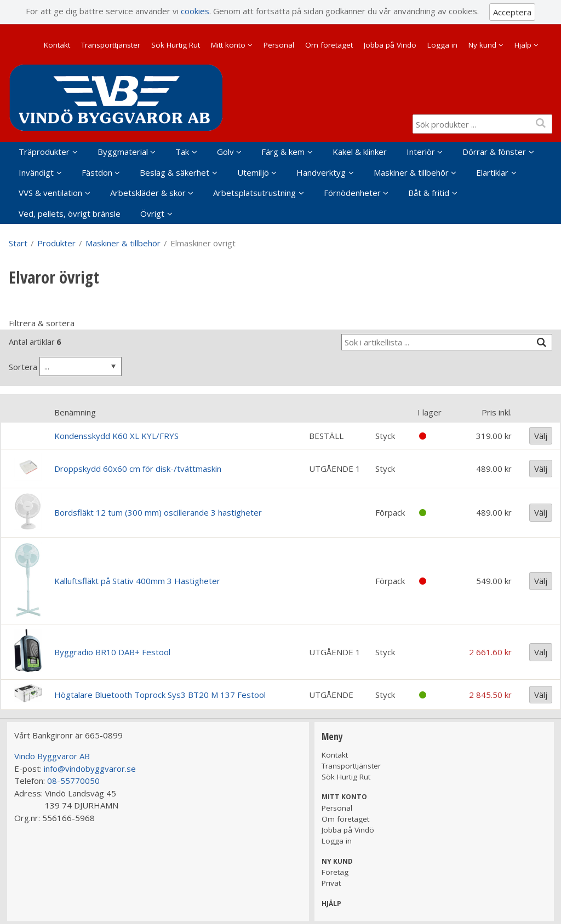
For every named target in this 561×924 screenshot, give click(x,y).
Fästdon (97, 172)
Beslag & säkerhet (174, 172)
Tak (182, 152)
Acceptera (512, 12)
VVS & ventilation (50, 193)
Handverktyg (321, 172)
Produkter (56, 243)
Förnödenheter (352, 193)
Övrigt (152, 213)
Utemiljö (253, 172)
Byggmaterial (123, 152)
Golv (225, 152)
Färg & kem (283, 152)
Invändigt (36, 172)
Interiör (421, 152)
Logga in (442, 45)
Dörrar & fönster (494, 152)
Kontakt (57, 45)
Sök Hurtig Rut (176, 45)
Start (18, 243)
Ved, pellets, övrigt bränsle (70, 213)
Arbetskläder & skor (148, 193)
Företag (335, 872)
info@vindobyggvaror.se (90, 769)
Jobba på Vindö (390, 45)
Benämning (75, 412)
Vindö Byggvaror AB (52, 756)
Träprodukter (44, 152)
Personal (279, 45)
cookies (195, 11)
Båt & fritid (429, 193)
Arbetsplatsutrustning (254, 193)
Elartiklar (492, 172)
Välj (541, 436)
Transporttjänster (111, 45)
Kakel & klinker (360, 152)
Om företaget (329, 45)
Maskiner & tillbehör (411, 172)
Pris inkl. (497, 412)
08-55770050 (73, 781)
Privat (331, 883)
